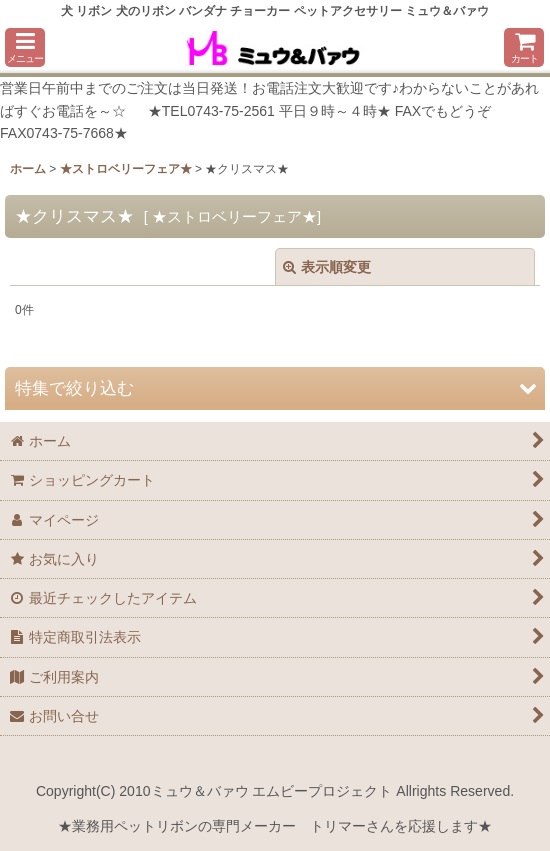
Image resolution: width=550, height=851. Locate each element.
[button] (25, 47)
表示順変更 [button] (327, 267)
